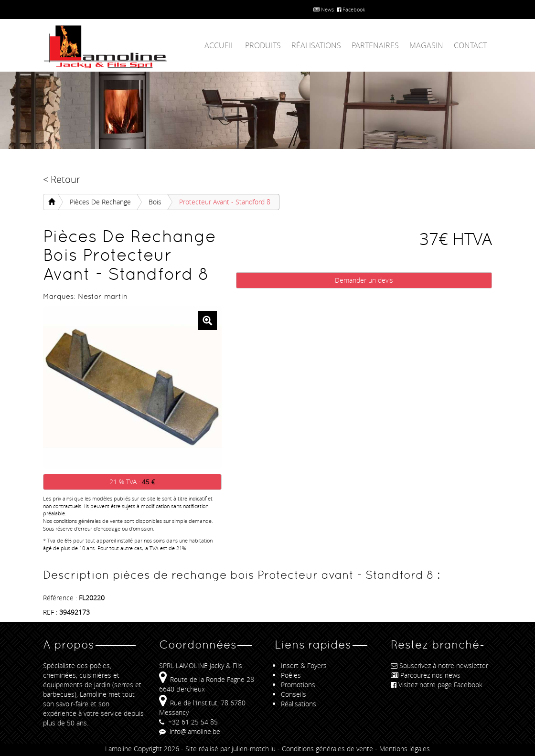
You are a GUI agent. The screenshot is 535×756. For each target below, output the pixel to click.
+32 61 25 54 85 (188, 722)
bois (155, 202)
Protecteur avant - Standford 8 (225, 202)
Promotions (298, 685)
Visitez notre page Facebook (437, 685)
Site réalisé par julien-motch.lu (230, 749)
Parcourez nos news (426, 675)
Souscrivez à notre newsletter (439, 665)
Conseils (294, 694)
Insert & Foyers (304, 665)
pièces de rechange (100, 202)
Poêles (291, 675)
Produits (263, 45)
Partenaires (375, 45)
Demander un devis (364, 280)
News (324, 9)
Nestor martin (103, 296)
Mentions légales (405, 749)
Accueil (219, 45)
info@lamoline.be (190, 731)
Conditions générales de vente (327, 749)
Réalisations (316, 45)
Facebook (351, 9)
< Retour (62, 179)
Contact (470, 45)
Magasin (426, 45)
